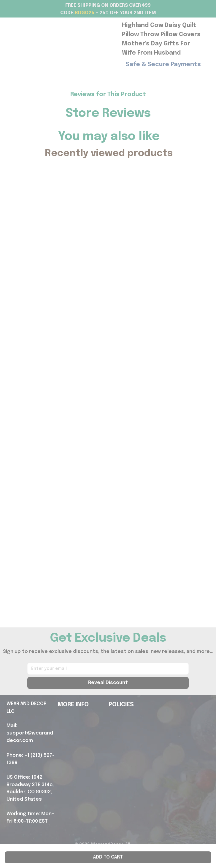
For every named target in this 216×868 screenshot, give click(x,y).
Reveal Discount (108, 683)
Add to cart (108, 857)
